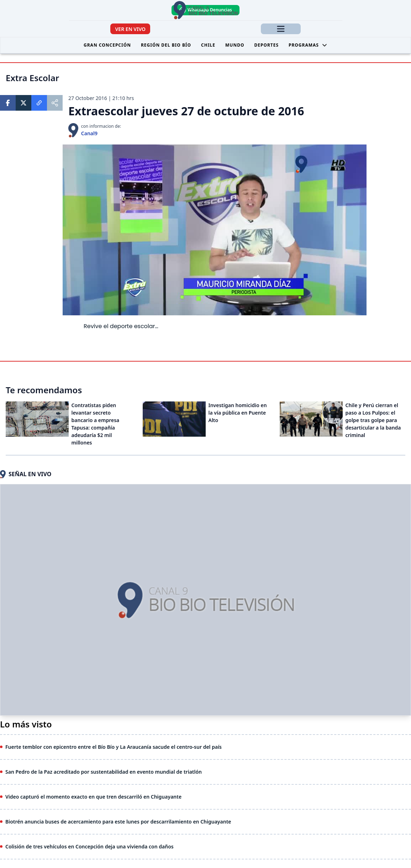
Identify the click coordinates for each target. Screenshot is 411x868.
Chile (208, 45)
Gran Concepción (107, 45)
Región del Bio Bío (166, 45)
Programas (308, 45)
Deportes (266, 45)
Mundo (235, 45)
